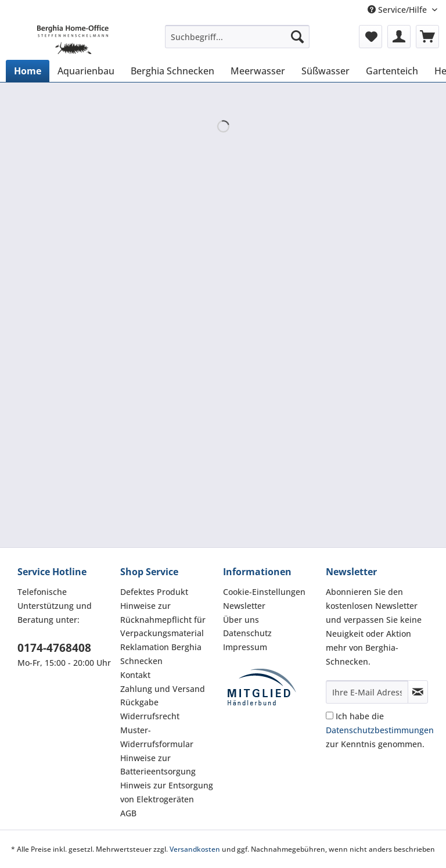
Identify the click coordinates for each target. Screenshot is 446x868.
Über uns (241, 620)
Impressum (245, 647)
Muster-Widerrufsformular (157, 737)
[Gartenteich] (392, 71)
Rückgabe (139, 702)
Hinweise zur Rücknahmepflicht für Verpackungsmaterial (163, 620)
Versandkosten (195, 849)
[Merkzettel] (371, 37)
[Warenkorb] (427, 37)
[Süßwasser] (325, 71)
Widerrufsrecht (150, 716)
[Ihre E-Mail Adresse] (367, 692)
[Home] (28, 71)
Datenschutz (247, 633)
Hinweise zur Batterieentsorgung (158, 765)
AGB (128, 813)
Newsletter (244, 606)
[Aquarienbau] (86, 71)
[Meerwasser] (258, 71)
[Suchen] (297, 37)
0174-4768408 (54, 648)
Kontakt (135, 675)
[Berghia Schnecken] (172, 71)
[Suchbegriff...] (238, 37)
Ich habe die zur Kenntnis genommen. (380, 730)
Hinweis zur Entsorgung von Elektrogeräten (167, 792)
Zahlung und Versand (163, 689)
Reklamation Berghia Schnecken (161, 654)
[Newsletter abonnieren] (418, 692)
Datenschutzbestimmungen (380, 730)
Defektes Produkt (154, 592)
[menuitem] (238, 42)
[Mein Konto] (399, 37)
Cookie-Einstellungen (264, 592)
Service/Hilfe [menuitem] (398, 10)
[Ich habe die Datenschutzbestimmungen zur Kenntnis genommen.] (330, 715)
